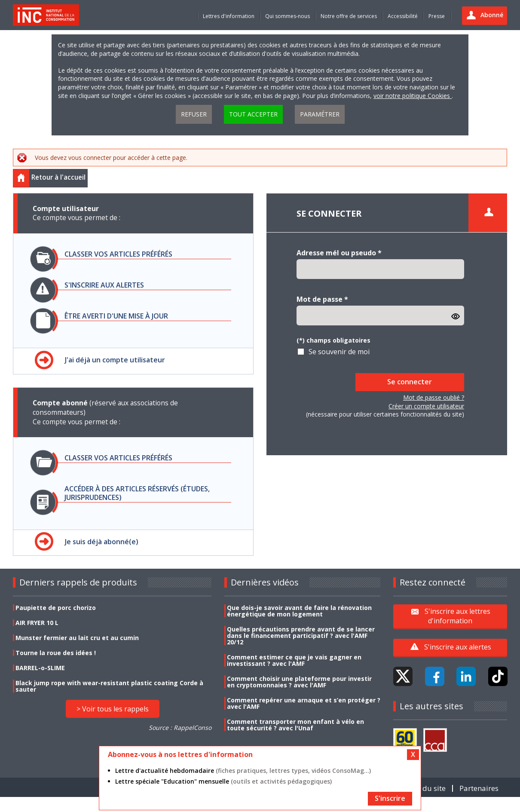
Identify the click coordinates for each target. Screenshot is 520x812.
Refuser (194, 114)
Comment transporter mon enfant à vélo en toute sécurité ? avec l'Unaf (295, 725)
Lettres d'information (229, 16)
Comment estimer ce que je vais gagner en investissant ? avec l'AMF (294, 660)
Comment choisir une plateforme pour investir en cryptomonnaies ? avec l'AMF (299, 682)
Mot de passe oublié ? (434, 397)
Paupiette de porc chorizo (56, 608)
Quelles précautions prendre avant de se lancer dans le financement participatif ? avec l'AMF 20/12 (301, 636)
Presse (437, 16)
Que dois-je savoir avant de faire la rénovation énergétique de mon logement (299, 611)
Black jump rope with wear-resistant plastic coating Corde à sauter (109, 686)
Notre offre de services (349, 16)
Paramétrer (320, 114)
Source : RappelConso (180, 728)
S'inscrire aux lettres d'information (457, 616)
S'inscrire (390, 798)
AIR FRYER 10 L (37, 623)
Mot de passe (322, 299)
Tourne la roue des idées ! (56, 653)
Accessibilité (403, 16)
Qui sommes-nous (288, 16)
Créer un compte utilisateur (426, 406)
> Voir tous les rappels (113, 709)
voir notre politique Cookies (413, 96)
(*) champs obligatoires (333, 340)
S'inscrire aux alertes (458, 647)
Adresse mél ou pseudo (339, 253)
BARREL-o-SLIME (40, 668)
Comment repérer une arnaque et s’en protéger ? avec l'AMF (304, 703)
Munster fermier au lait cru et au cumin (77, 638)
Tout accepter (253, 114)
